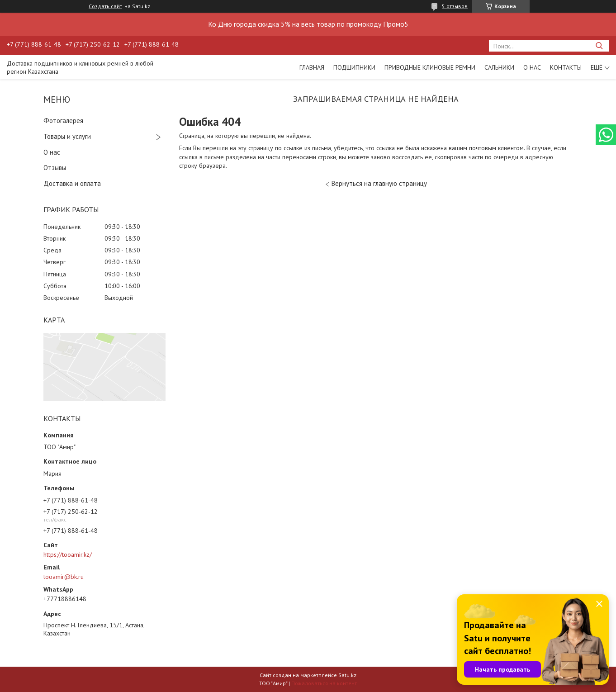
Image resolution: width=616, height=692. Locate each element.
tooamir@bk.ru (64, 577)
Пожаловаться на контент (324, 683)
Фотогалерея (63, 121)
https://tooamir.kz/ (68, 555)
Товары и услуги (67, 136)
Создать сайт (105, 6)
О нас (532, 67)
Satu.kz (347, 675)
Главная (312, 67)
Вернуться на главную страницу (379, 183)
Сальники (499, 67)
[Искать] (599, 46)
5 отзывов (455, 6)
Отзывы (55, 168)
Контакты (566, 67)
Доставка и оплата (72, 183)
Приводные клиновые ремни (430, 67)
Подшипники (354, 67)
